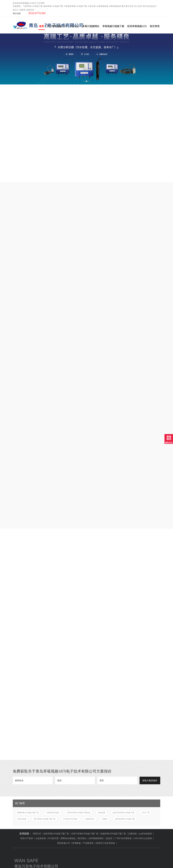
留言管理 (155, 26)
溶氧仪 (105, 710)
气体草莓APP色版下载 (33, 6)
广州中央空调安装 (123, 729)
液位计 (16, 10)
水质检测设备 (102, 6)
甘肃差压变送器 (53, 703)
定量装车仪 (90, 710)
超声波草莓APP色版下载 (125, 710)
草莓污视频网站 (91, 26)
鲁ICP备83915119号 (116, 860)
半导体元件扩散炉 (70, 710)
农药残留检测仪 (96, 729)
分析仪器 (92, 6)
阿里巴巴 (37, 725)
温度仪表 (30, 10)
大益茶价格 (41, 729)
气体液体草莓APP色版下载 (75, 6)
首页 (42, 27)
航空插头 (82, 729)
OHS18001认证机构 (143, 729)
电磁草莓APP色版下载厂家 (113, 725)
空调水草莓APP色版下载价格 (78, 703)
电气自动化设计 (150, 6)
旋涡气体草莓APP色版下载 (123, 703)
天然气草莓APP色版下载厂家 (85, 725)
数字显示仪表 (128, 6)
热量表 (22, 10)
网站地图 (17, 13)
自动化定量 (22, 710)
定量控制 (132, 725)
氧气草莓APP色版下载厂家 (45, 710)
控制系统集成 (115, 6)
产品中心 (74, 26)
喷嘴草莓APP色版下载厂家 (28, 703)
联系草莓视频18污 (137, 26)
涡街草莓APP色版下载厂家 (56, 725)
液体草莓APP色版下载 (53, 6)
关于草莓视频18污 (57, 26)
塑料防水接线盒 (68, 729)
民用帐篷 (76, 734)
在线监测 (101, 703)
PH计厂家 (146, 703)
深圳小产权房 (27, 729)
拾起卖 (109, 729)
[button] (84, 81)
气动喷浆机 (88, 734)
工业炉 (16, 846)
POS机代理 (53, 729)
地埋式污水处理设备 (106, 734)
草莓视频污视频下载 (113, 26)
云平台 (16, 842)
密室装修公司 (64, 734)
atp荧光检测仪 (146, 725)
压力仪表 (138, 6)
